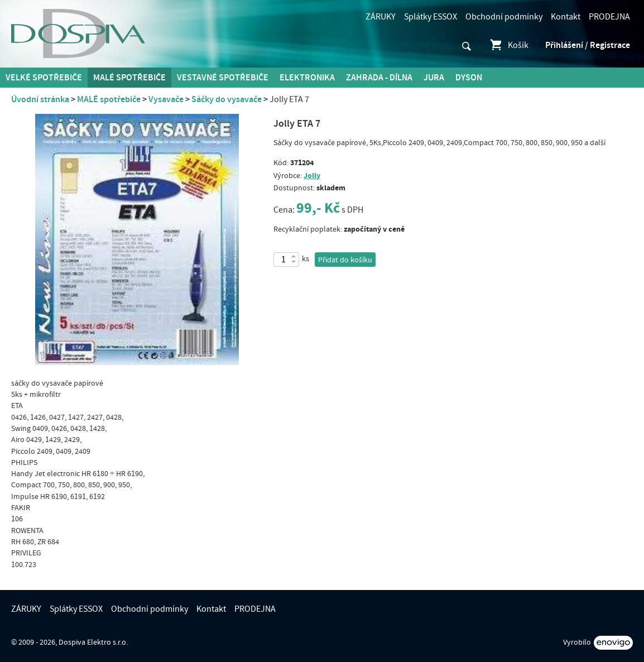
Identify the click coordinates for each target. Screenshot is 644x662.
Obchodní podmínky (504, 17)
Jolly (312, 176)
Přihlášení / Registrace (588, 45)
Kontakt (566, 17)
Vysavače (166, 99)
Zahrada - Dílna (379, 78)
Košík (509, 45)
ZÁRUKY (381, 17)
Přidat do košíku (345, 260)
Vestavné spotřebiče (223, 78)
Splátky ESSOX (431, 17)
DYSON (469, 78)
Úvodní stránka (40, 99)
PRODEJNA (609, 17)
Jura (434, 78)
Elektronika (307, 78)
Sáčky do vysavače (227, 99)
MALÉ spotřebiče (129, 78)
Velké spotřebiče (44, 78)
